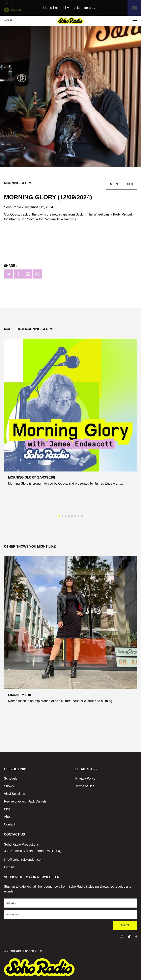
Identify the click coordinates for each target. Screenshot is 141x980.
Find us (9, 867)
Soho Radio (13, 207)
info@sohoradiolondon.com (24, 860)
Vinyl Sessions (15, 794)
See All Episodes (121, 184)
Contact (10, 824)
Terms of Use (85, 786)
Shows (9, 786)
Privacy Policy (85, 778)
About (8, 817)
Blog (7, 809)
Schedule (11, 778)
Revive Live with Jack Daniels (25, 801)
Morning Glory (18, 183)
